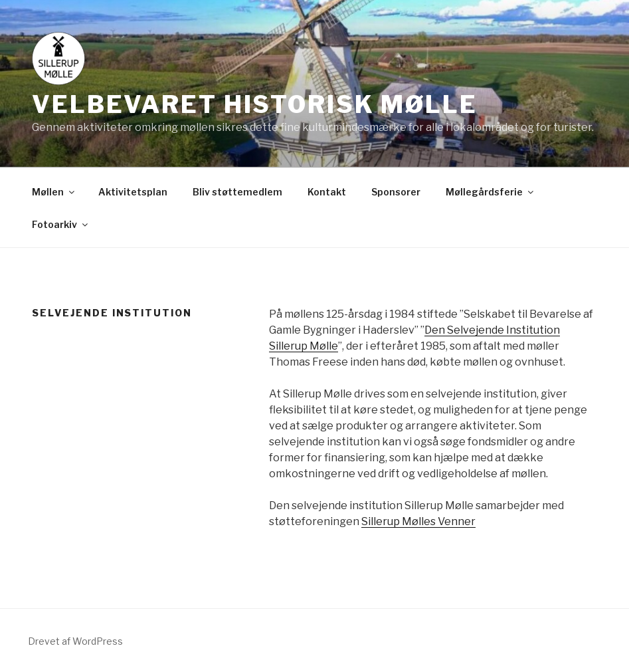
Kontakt (327, 192)
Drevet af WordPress (75, 641)
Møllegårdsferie (491, 192)
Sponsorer (396, 192)
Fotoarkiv (61, 224)
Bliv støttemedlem (237, 192)
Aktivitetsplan (133, 192)
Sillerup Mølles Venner (418, 521)
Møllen (54, 192)
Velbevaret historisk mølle (255, 104)
